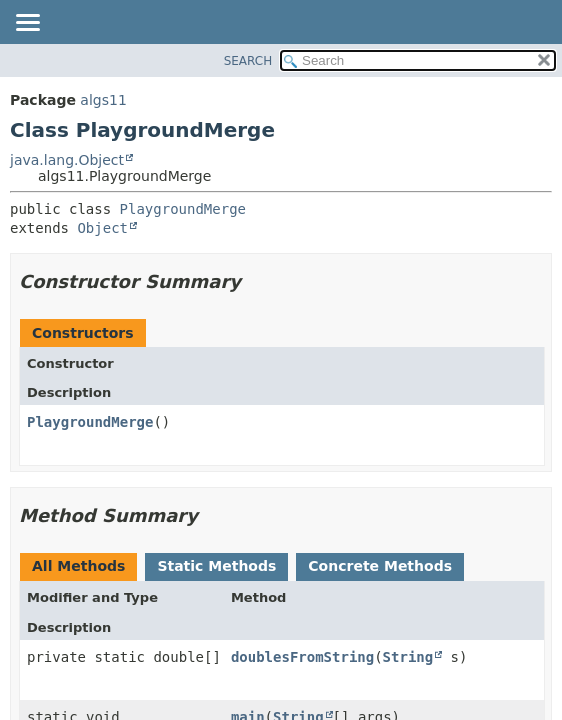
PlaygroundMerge (183, 209)
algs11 (103, 100)
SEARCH (248, 61)
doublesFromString (302, 657)
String (408, 657)
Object (102, 228)
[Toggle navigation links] (27, 24)
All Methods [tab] (78, 566)
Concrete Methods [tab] (380, 566)
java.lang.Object (67, 160)
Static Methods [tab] (216, 566)
